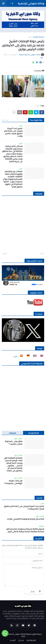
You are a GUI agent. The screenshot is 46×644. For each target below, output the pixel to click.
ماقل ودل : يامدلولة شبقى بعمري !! (14, 443)
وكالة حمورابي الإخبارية (31, 3)
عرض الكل (5, 120)
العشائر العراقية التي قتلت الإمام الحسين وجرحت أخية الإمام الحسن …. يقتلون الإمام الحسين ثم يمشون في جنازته (13, 464)
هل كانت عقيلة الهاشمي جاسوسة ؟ (13, 482)
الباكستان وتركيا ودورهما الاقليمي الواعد (26, 519)
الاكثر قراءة (34, 433)
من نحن (21, 640)
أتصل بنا (13, 640)
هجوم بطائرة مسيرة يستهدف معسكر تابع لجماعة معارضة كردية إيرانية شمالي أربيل (25, 530)
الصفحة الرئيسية (39, 37)
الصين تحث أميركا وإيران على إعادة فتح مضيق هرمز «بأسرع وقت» (13, 132)
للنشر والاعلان (31, 640)
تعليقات (12, 433)
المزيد (16, 356)
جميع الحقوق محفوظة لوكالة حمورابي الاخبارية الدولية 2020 (23, 635)
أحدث (41, 254)
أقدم (5, 254)
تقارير (30, 37)
